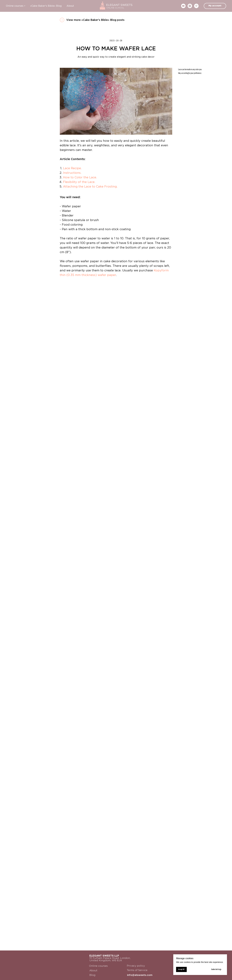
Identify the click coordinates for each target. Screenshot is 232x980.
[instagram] (190, 6)
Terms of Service (137, 970)
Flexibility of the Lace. (79, 182)
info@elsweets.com (140, 975)
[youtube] (183, 6)
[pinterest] (196, 6)
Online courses (15, 6)
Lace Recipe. (72, 168)
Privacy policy (136, 966)
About (70, 6)
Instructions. (72, 173)
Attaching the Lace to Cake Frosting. (90, 187)
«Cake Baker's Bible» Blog (46, 6)
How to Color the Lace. (80, 177)
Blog (92, 975)
